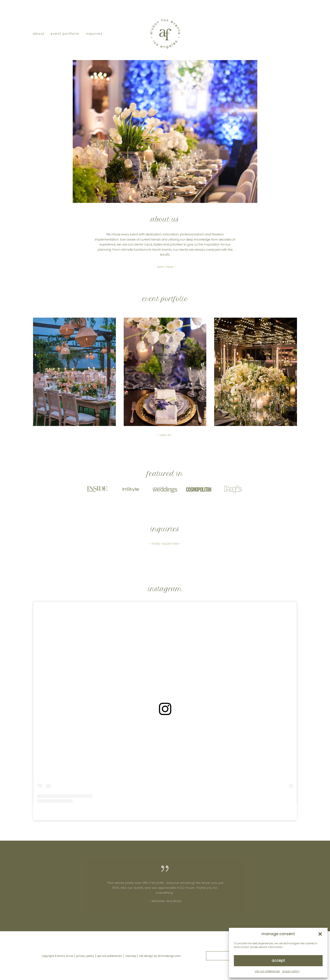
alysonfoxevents (157, 813)
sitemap (131, 956)
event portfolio (65, 34)
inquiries (94, 34)
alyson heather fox (125, 813)
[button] (320, 934)
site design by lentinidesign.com (160, 956)
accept (278, 960)
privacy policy (291, 971)
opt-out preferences (267, 971)
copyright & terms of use (58, 956)
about (39, 34)
